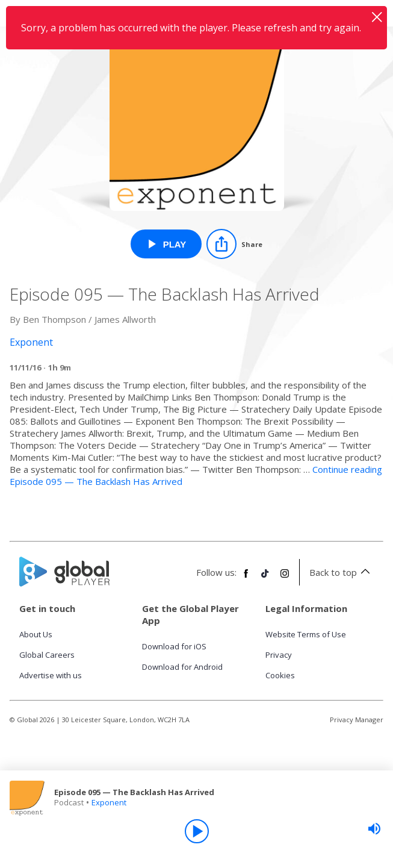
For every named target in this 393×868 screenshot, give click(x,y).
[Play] (197, 831)
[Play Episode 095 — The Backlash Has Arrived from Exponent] (166, 244)
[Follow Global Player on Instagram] (285, 578)
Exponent (109, 802)
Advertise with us (51, 675)
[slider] (374, 829)
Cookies (280, 675)
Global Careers (47, 655)
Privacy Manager (357, 720)
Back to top (342, 572)
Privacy (279, 655)
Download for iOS (174, 646)
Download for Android (182, 667)
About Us (36, 634)
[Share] (234, 244)
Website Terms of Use (306, 634)
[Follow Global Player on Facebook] (246, 578)
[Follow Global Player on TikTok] (265, 578)
